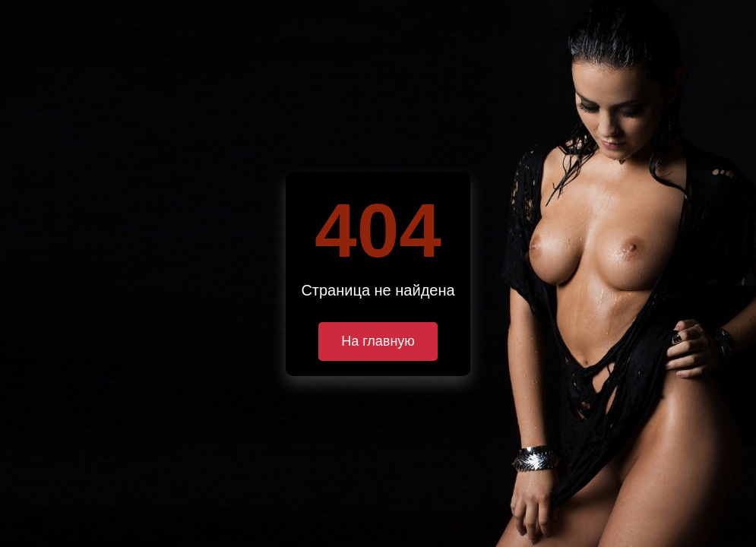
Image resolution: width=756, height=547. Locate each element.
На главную (378, 341)
